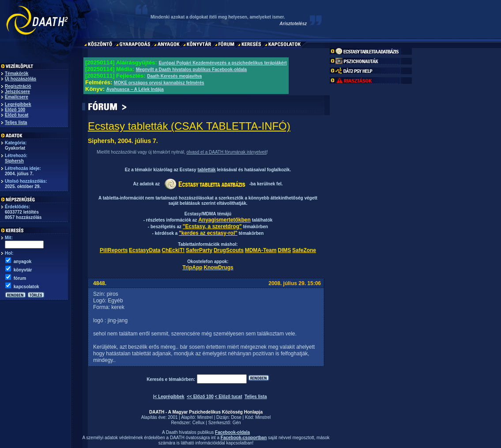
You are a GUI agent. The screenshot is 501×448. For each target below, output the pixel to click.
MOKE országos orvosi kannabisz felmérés (159, 83)
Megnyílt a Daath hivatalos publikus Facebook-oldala (191, 70)
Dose (236, 417)
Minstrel (205, 417)
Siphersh (14, 161)
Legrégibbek (18, 104)
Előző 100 (15, 110)
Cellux (199, 423)
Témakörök (17, 73)
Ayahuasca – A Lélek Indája (135, 89)
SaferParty (199, 250)
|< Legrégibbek (169, 397)
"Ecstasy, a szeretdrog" (212, 226)
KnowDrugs (218, 267)
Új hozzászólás (21, 79)
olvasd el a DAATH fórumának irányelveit (226, 152)
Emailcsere (17, 97)
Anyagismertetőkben (224, 220)
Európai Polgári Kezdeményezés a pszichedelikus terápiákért (222, 63)
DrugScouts (229, 250)
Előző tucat (17, 115)
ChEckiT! (173, 250)
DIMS (284, 250)
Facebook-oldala (232, 432)
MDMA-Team (261, 250)
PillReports (114, 250)
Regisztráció (18, 86)
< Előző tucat (229, 397)
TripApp (192, 267)
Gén (237, 423)
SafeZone (304, 250)
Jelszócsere (17, 92)
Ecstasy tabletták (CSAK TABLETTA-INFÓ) (189, 126)
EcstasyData (145, 250)
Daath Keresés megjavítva (174, 76)
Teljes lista (16, 122)
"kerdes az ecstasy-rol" (208, 233)
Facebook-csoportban (244, 438)
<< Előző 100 (200, 397)
